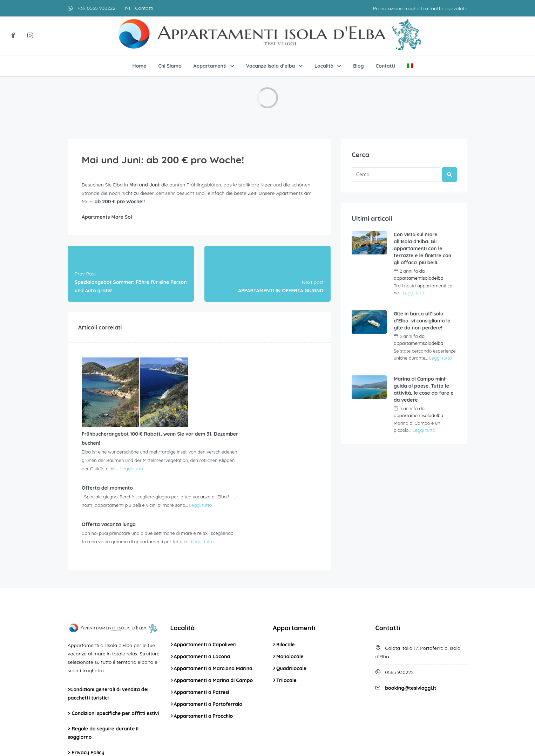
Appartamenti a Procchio (204, 647)
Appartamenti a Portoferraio (208, 635)
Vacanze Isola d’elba (270, 66)
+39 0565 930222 (92, 8)
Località (324, 66)
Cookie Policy (87, 699)
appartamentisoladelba (419, 278)
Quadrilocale (291, 599)
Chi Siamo (170, 66)
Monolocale (290, 587)
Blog (358, 66)
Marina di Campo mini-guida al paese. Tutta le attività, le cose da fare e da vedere (424, 389)
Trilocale (286, 611)
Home (140, 66)
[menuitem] (410, 66)
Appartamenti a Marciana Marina (213, 599)
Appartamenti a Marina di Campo (214, 611)
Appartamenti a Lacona (202, 587)
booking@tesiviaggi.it (411, 619)
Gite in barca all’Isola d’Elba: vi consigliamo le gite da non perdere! (422, 321)
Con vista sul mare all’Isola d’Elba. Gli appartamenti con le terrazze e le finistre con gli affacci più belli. (422, 248)
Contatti (139, 8)
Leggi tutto (209, 396)
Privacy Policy (88, 683)
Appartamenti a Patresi (202, 623)
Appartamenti (210, 66)
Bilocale (286, 575)
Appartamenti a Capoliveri (205, 575)
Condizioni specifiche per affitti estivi (115, 644)
